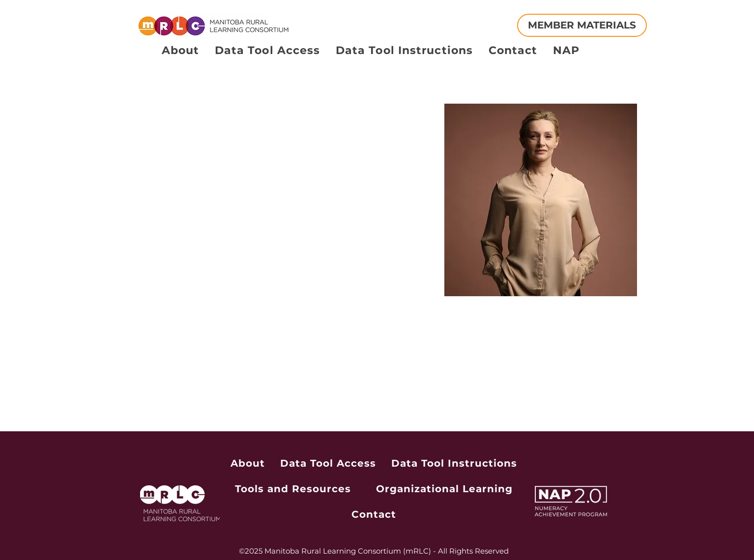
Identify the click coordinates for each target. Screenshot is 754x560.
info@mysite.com (186, 384)
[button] (175, 86)
